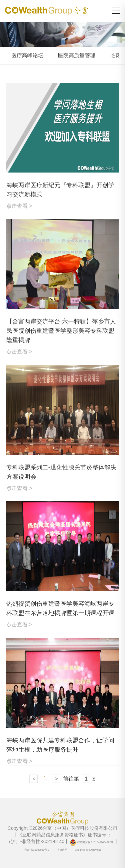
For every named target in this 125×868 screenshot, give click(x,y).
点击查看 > (19, 206)
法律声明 (62, 850)
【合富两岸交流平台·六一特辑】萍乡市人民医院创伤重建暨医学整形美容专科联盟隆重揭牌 (61, 331)
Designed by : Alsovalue (88, 850)
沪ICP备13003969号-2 (36, 850)
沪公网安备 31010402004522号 (91, 842)
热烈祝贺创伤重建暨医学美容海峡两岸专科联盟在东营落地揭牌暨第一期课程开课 (60, 608)
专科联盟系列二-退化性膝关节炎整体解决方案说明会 (61, 472)
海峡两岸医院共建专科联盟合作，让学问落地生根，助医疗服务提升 (60, 745)
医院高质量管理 (77, 55)
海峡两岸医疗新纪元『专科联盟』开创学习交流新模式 (60, 190)
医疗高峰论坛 (27, 55)
